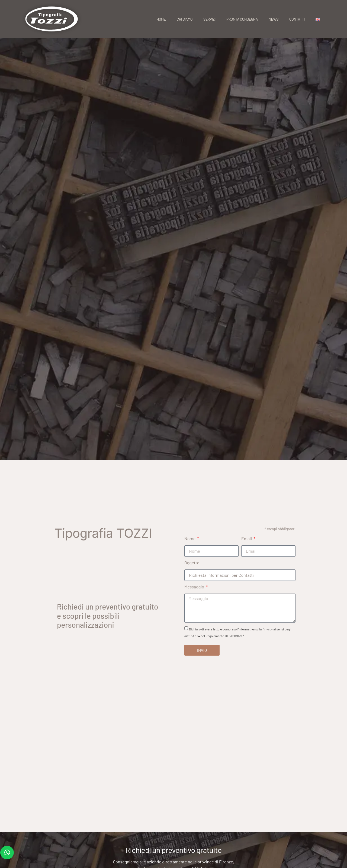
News (274, 19)
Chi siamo (184, 19)
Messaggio (195, 587)
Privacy (268, 629)
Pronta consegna (242, 19)
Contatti (297, 19)
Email (247, 538)
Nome (190, 538)
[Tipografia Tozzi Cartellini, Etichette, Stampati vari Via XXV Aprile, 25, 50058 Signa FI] (173, 748)
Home (161, 19)
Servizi (209, 19)
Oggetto (192, 563)
